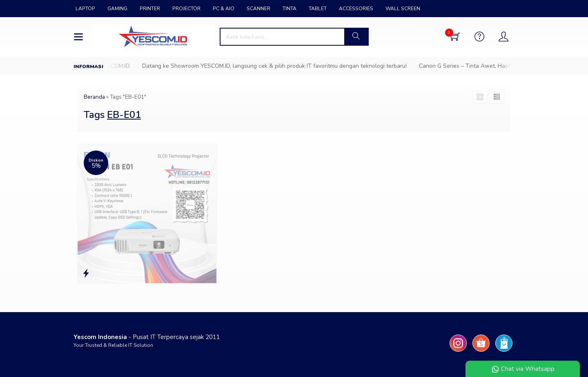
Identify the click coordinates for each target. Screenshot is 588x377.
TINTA (290, 9)
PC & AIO (224, 9)
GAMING (117, 9)
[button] (356, 37)
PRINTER (150, 9)
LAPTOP (85, 9)
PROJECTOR (186, 9)
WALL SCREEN (403, 9)
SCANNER (258, 9)
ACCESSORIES (356, 9)
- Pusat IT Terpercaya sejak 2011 (147, 337)
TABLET (318, 9)
